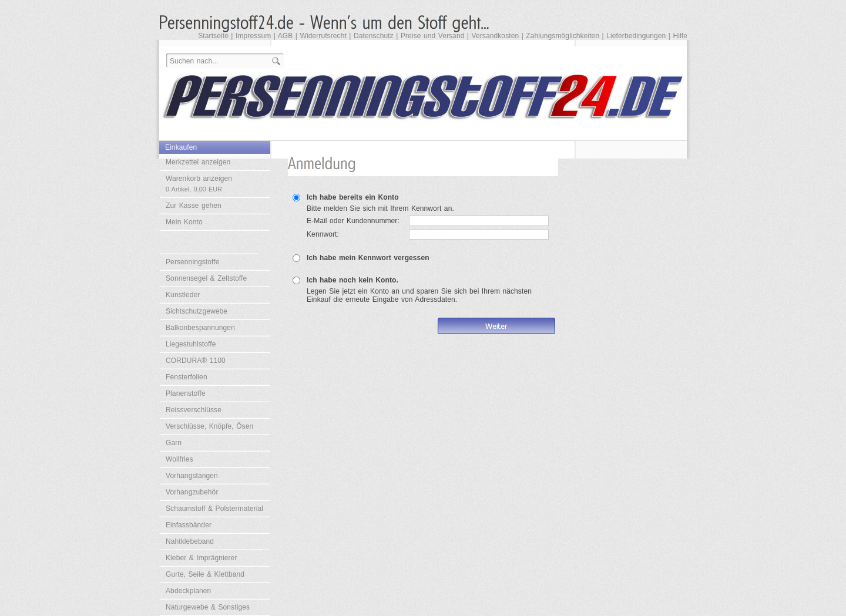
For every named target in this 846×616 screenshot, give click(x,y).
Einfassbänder (189, 525)
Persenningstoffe (192, 262)
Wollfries (179, 459)
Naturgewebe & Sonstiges (208, 607)
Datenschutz (374, 36)
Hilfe (680, 36)
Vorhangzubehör (192, 492)
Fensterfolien (187, 377)
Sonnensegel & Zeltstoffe (206, 278)
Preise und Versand (433, 36)
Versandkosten (496, 36)
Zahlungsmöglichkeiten (563, 36)
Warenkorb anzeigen (199, 184)
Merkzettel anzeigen (198, 162)
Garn (174, 443)
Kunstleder (183, 295)
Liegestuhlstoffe (191, 344)
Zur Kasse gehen (194, 206)
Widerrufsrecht (323, 36)
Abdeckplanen (188, 591)
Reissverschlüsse (194, 410)
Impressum (253, 36)
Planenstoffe (186, 393)
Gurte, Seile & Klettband (205, 574)
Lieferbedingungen (636, 36)
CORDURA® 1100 (196, 361)
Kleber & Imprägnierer (202, 558)
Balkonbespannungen (200, 328)
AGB (286, 36)
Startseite (213, 36)
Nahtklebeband (190, 541)
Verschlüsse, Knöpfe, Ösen (209, 426)
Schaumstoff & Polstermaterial (214, 509)
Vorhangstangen (192, 476)
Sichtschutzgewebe (197, 311)
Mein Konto (184, 222)
